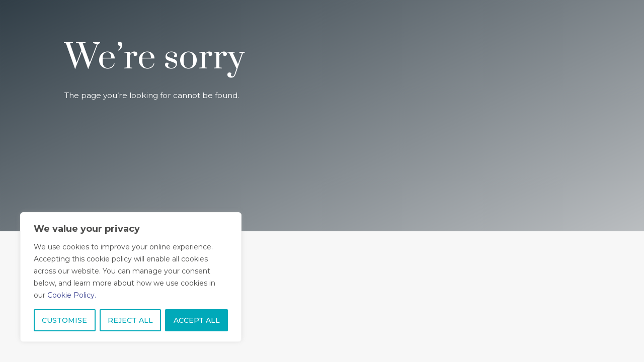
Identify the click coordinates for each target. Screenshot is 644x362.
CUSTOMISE (64, 320)
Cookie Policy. (72, 295)
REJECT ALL (130, 320)
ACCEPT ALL (197, 320)
